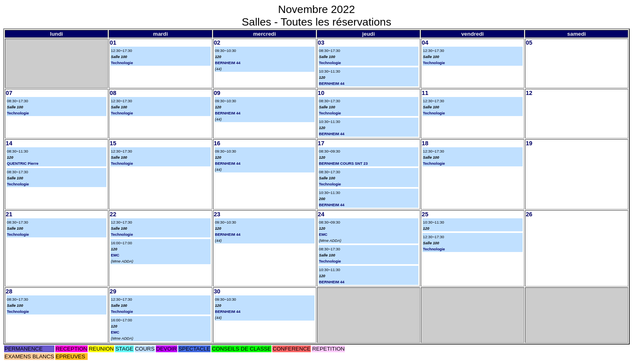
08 (113, 93)
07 (9, 93)
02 (217, 43)
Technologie (122, 63)
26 (529, 214)
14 (9, 143)
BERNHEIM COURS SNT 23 (343, 164)
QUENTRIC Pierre (23, 164)
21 (9, 214)
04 (425, 43)
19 (529, 143)
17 (321, 143)
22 (113, 214)
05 (529, 43)
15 (113, 143)
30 (217, 291)
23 (217, 214)
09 (217, 93)
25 (425, 214)
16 (217, 143)
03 (321, 43)
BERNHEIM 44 (228, 63)
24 (321, 214)
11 (425, 93)
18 (425, 143)
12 (529, 93)
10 (321, 93)
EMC (115, 255)
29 (113, 291)
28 (9, 291)
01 (113, 43)
